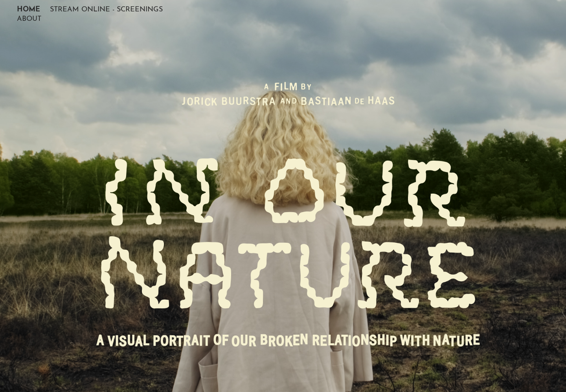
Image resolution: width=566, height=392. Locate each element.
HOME (28, 8)
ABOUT (29, 17)
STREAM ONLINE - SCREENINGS (106, 8)
